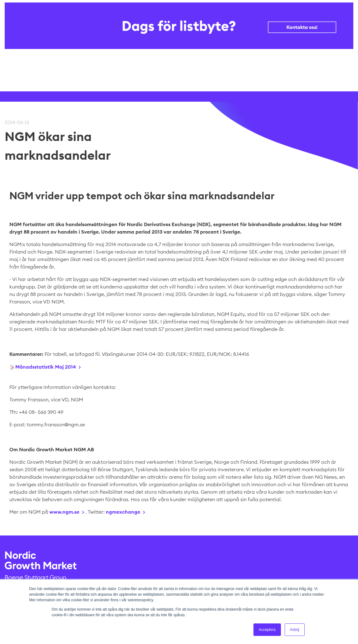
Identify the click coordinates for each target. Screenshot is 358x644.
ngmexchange (123, 512)
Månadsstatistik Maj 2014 (46, 367)
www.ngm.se (64, 512)
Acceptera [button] (267, 630)
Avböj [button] (295, 630)
